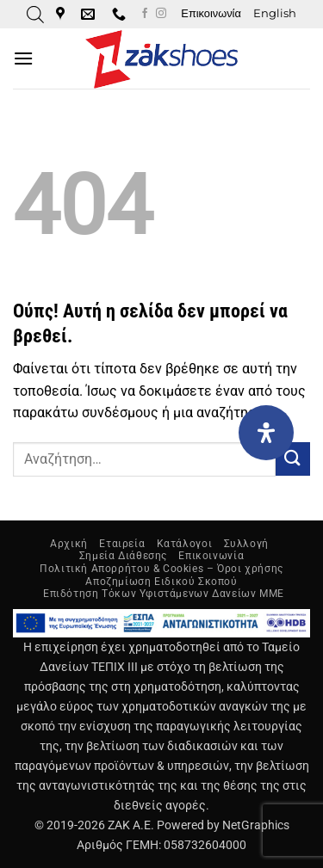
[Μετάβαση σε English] (275, 14)
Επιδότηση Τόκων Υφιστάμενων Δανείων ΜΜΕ (164, 594)
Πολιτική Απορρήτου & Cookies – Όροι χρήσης (161, 569)
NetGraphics (256, 825)
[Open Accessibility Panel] (266, 433)
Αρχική (69, 544)
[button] (23, 58)
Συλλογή (246, 544)
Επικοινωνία (211, 13)
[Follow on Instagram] (161, 14)
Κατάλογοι (185, 544)
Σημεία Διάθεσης (123, 556)
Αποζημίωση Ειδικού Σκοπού (161, 582)
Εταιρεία (122, 544)
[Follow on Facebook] (145, 14)
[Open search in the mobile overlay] (35, 15)
